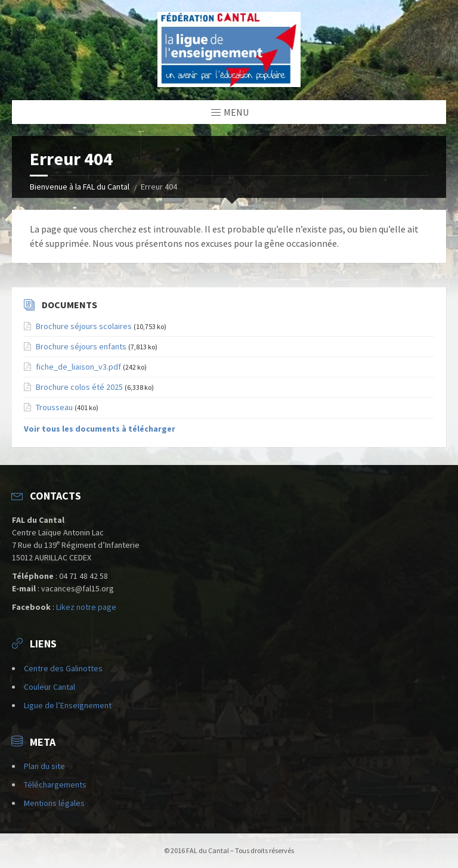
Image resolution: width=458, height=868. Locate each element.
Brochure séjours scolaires (84, 326)
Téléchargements (55, 785)
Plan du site (44, 766)
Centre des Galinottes (63, 668)
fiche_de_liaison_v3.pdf (78, 367)
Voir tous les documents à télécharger (100, 429)
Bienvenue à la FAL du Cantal (80, 187)
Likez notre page (86, 607)
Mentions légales (54, 803)
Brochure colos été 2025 (79, 387)
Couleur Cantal (49, 687)
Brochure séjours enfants (81, 346)
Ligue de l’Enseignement (68, 705)
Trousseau (54, 407)
